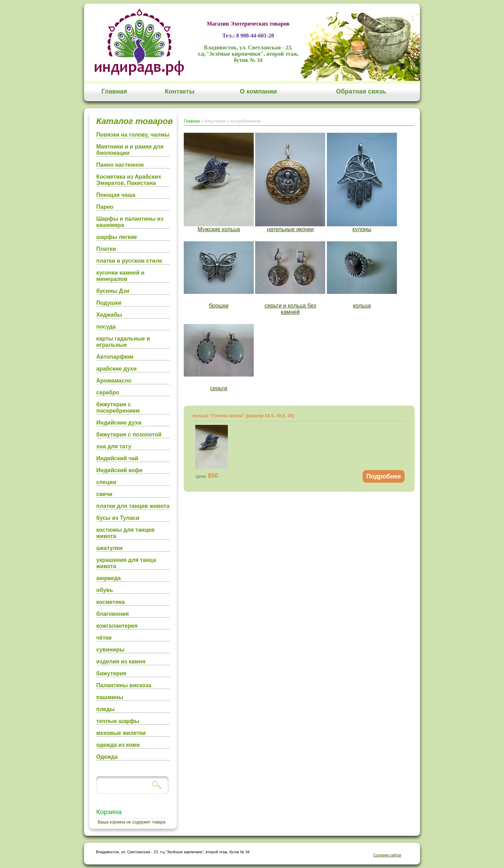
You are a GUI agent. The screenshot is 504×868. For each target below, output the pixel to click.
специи (106, 482)
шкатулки (109, 548)
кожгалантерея (117, 626)
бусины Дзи (113, 291)
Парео (105, 207)
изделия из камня (121, 662)
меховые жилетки (121, 733)
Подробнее (383, 476)
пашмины (110, 697)
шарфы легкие (117, 237)
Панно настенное (120, 165)
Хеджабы (109, 315)
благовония (113, 614)
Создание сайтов (387, 855)
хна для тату (114, 446)
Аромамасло (114, 381)
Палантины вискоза (124, 685)
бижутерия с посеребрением (118, 408)
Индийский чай (117, 458)
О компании (258, 91)
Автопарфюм (115, 357)
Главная (114, 91)
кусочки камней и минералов (120, 276)
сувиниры (110, 650)
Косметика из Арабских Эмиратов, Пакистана (129, 180)
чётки (104, 638)
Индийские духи (119, 423)
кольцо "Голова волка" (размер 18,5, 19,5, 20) (243, 416)
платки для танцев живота (133, 506)
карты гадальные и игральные (123, 342)
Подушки (109, 303)
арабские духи (117, 369)
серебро (108, 392)
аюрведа (108, 578)
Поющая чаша (116, 195)
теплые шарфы (118, 721)
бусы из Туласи (118, 518)
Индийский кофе (119, 470)
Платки (106, 249)
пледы (105, 709)
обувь (105, 590)
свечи (104, 494)
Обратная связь (361, 91)
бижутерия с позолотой (129, 435)
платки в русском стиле (129, 261)
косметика (110, 602)
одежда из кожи (118, 745)
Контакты (180, 91)
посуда (106, 327)
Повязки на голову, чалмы (133, 135)
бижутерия (111, 673)
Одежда (107, 757)
